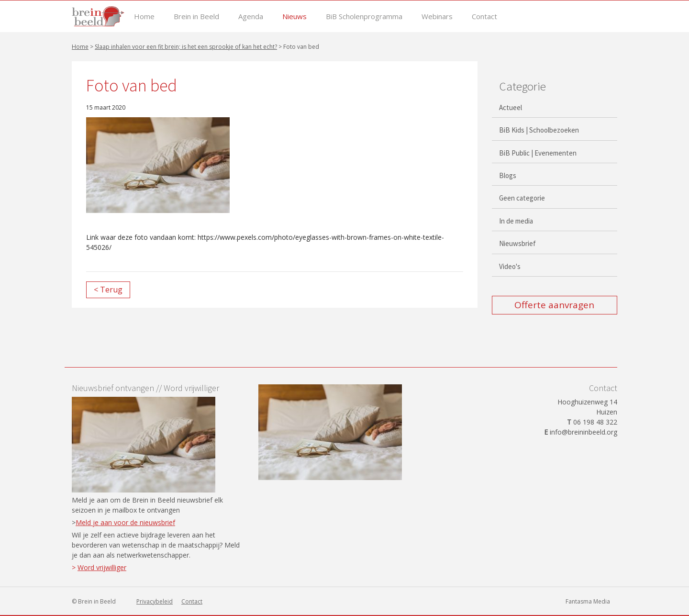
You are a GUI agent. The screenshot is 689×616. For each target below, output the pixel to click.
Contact (484, 17)
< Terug (108, 290)
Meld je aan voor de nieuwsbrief (125, 522)
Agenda (251, 17)
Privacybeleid (155, 601)
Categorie (522, 86)
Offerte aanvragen (554, 305)
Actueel (511, 107)
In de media (516, 221)
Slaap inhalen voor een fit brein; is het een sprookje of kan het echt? (186, 47)
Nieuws (294, 17)
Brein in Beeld (196, 17)
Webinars (437, 17)
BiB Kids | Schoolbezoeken (539, 130)
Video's (510, 266)
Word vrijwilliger (102, 567)
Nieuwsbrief (517, 243)
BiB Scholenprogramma (364, 17)
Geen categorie (522, 198)
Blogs (508, 175)
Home (144, 17)
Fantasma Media (588, 601)
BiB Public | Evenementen (538, 153)
